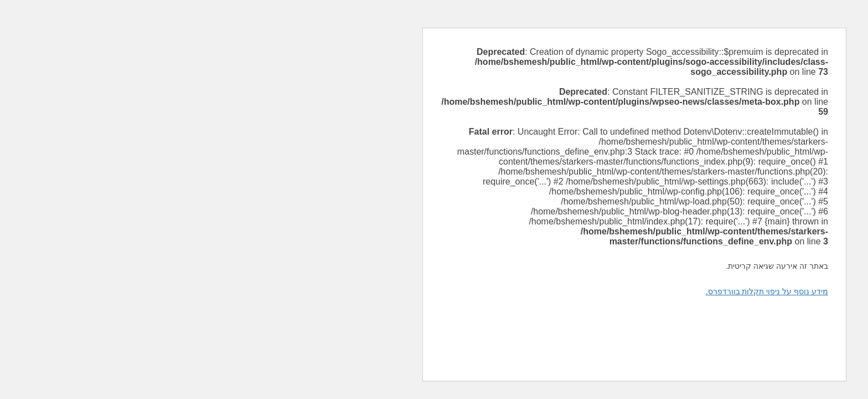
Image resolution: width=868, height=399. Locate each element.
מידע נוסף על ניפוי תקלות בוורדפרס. (567, 291)
